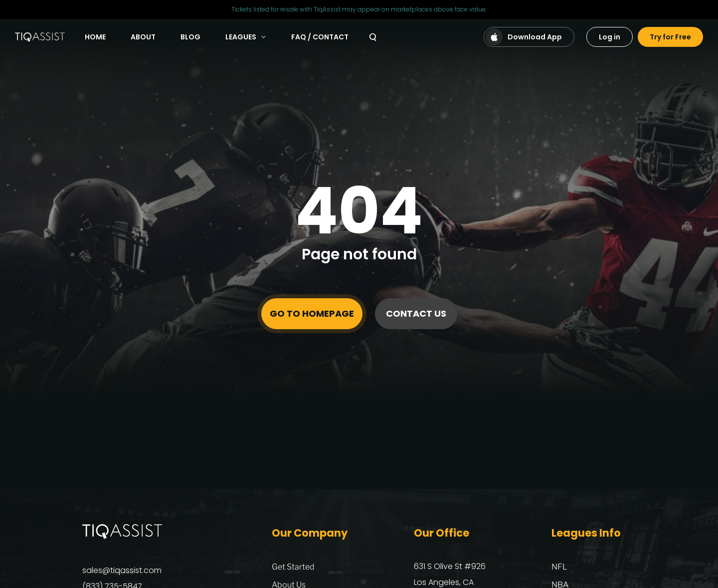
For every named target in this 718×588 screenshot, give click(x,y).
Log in (610, 37)
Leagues (246, 37)
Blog (190, 37)
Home (95, 37)
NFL (559, 567)
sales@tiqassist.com (122, 570)
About (143, 37)
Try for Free (670, 37)
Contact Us (416, 313)
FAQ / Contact (320, 37)
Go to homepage (312, 313)
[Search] (373, 37)
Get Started (293, 567)
